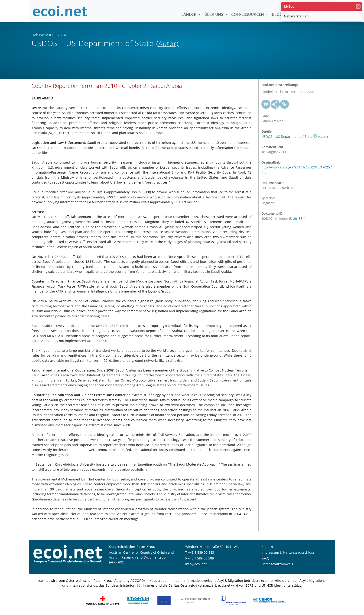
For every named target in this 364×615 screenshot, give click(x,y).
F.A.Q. (266, 558)
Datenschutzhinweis (277, 564)
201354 (299, 219)
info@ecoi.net (196, 564)
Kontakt (267, 547)
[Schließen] (358, 6)
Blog (277, 14)
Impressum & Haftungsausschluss (288, 552)
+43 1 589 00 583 (201, 552)
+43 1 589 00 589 (201, 558)
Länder (189, 14)
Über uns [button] (214, 14)
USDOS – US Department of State (289, 136)
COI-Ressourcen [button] (248, 14)
